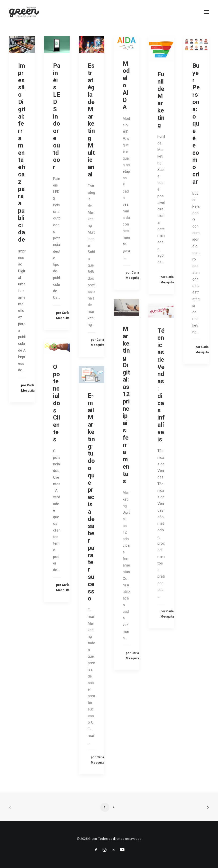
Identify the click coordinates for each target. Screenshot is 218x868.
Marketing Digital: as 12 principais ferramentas (126, 405)
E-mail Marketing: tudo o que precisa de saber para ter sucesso (91, 497)
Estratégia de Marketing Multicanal (91, 120)
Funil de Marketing (161, 100)
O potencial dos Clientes (57, 403)
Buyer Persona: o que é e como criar (196, 124)
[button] (206, 12)
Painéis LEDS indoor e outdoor (57, 116)
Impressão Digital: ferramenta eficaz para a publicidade (22, 153)
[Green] (24, 12)
